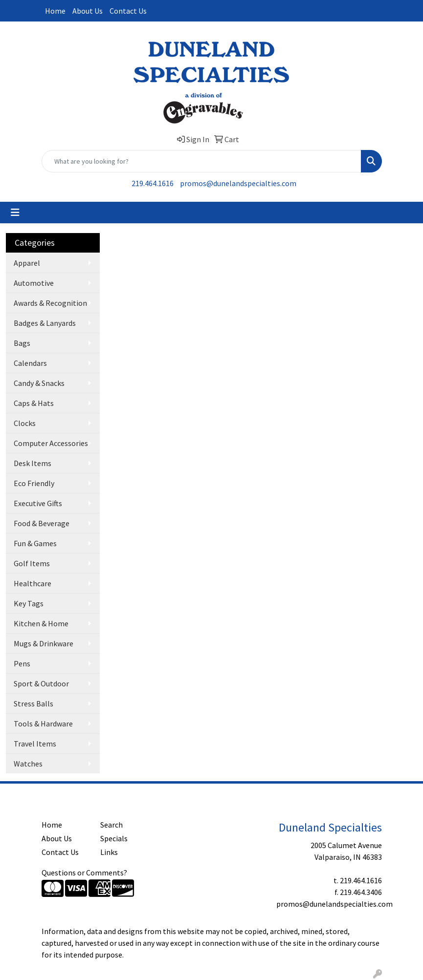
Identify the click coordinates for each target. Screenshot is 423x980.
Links (109, 852)
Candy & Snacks (39, 383)
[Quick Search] (201, 161)
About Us (88, 11)
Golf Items (32, 563)
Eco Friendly (34, 483)
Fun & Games (35, 543)
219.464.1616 (153, 183)
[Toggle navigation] (15, 213)
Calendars (30, 363)
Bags (22, 343)
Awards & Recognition (50, 303)
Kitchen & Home (41, 623)
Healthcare (33, 583)
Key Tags (29, 603)
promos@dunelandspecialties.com (238, 183)
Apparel (27, 263)
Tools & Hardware (43, 724)
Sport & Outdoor (41, 683)
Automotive (34, 283)
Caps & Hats (34, 403)
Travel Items (35, 744)
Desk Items (33, 463)
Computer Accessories (51, 443)
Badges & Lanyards (45, 323)
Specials (114, 838)
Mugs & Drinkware (44, 643)
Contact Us (128, 11)
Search (111, 825)
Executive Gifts (38, 503)
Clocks (25, 423)
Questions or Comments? (84, 873)
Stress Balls (33, 703)
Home (55, 11)
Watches (28, 764)
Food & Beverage (42, 523)
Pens (22, 663)
